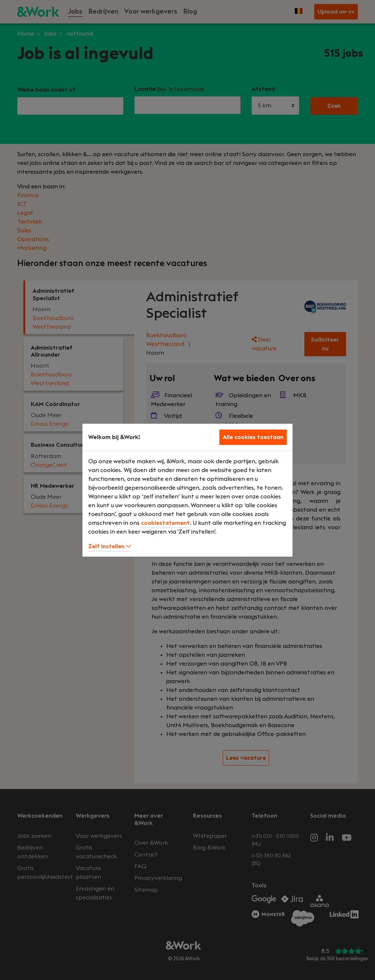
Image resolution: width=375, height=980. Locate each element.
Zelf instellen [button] (110, 546)
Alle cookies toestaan (253, 437)
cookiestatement (165, 523)
